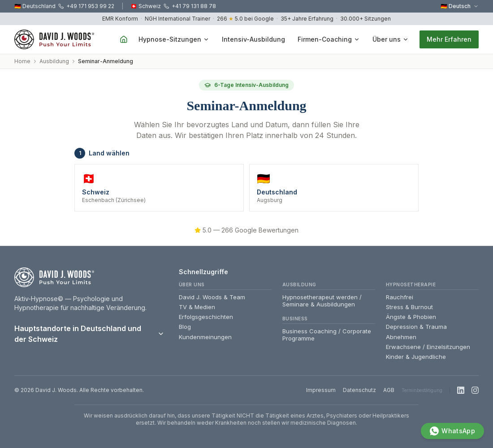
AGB (389, 390)
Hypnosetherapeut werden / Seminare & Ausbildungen (322, 301)
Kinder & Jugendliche (416, 357)
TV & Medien (197, 307)
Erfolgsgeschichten (206, 317)
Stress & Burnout (409, 307)
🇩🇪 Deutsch (460, 6)
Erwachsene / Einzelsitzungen (428, 347)
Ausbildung (54, 61)
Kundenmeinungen (205, 337)
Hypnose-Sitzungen (174, 39)
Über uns (391, 39)
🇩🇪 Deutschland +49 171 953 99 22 (64, 6)
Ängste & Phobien (411, 317)
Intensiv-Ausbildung (253, 39)
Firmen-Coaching (329, 39)
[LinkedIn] (461, 390)
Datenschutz (359, 390)
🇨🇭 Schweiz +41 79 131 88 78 (173, 6)
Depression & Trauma (416, 327)
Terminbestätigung (422, 390)
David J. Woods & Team (212, 297)
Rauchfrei (400, 297)
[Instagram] (475, 390)
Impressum (321, 390)
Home (22, 61)
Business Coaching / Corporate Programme (327, 335)
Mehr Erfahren (449, 39)
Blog (185, 327)
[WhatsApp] (452, 431)
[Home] (124, 39)
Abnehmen (401, 337)
